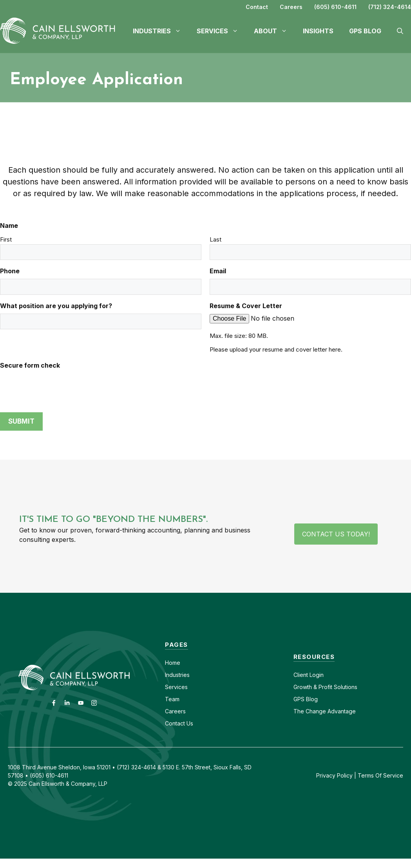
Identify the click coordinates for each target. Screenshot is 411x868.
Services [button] (221, 31)
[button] (400, 31)
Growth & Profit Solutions (325, 687)
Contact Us (179, 723)
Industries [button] (161, 31)
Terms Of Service (380, 775)
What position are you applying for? (56, 306)
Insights (318, 31)
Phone (10, 271)
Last (215, 239)
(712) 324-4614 (390, 7)
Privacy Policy (334, 775)
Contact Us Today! (336, 534)
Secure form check (30, 365)
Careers (291, 7)
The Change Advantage (325, 711)
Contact (257, 7)
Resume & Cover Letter (246, 306)
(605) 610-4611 (335, 7)
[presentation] (60, 388)
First (6, 239)
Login (316, 675)
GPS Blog (365, 31)
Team (172, 699)
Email (218, 271)
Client (301, 675)
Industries (177, 675)
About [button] (274, 31)
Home (173, 663)
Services (176, 687)
